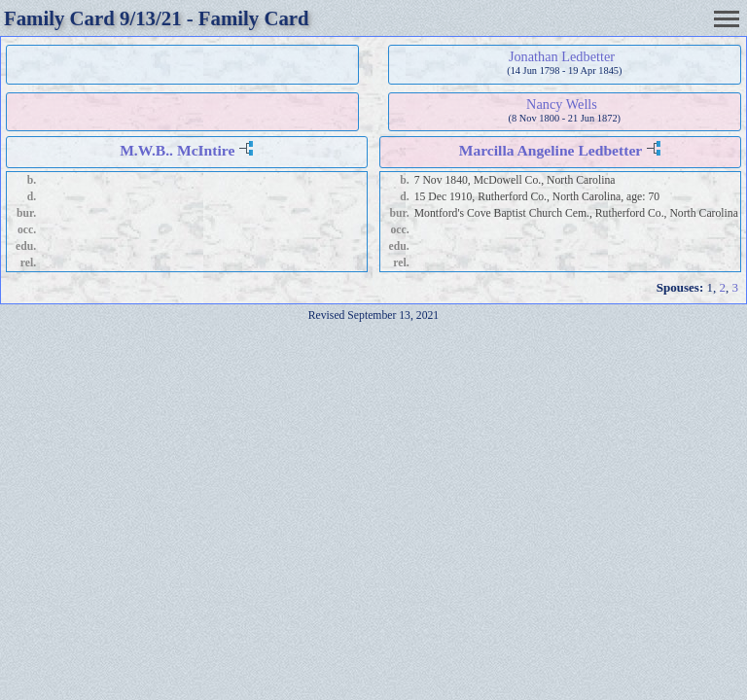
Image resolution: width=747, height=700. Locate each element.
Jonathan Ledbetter (562, 56)
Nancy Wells (562, 104)
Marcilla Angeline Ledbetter (551, 150)
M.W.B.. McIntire (177, 150)
